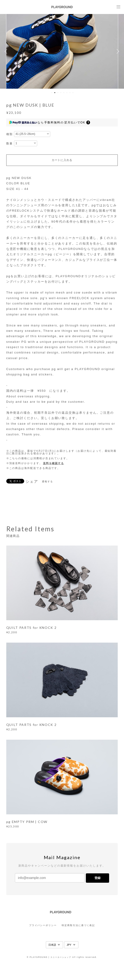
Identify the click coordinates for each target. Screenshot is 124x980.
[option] (62, 51)
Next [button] (117, 51)
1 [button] (52, 93)
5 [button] (64, 93)
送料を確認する (54, 463)
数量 (10, 143)
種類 (10, 134)
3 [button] (58, 93)
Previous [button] (7, 51)
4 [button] (61, 93)
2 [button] (55, 93)
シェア (32, 482)
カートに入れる (62, 160)
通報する (47, 481)
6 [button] (67, 93)
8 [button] (73, 93)
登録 (97, 878)
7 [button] (70, 93)
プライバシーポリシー (43, 925)
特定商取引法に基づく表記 (78, 925)
